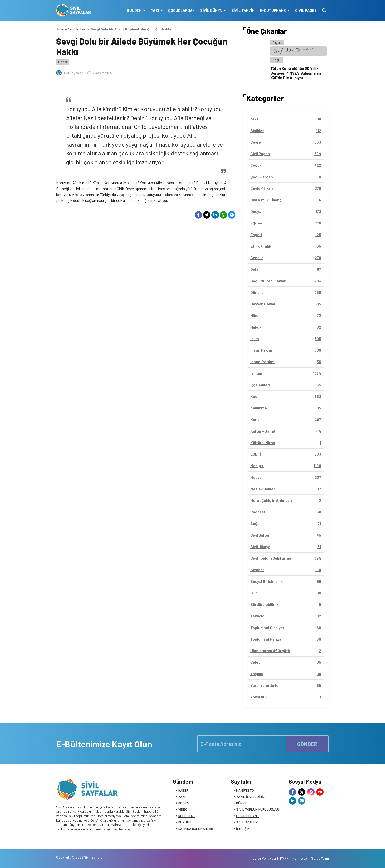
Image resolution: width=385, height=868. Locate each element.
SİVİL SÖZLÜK (247, 822)
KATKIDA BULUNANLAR (196, 829)
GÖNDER (307, 744)
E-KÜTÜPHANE (247, 816)
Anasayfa (64, 29)
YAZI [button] (155, 10)
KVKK (284, 859)
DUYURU (185, 822)
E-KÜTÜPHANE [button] (273, 10)
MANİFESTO (245, 790)
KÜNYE (241, 803)
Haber (81, 29)
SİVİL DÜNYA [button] (211, 10)
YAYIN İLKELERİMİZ (251, 797)
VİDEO (183, 810)
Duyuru (277, 42)
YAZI (182, 797)
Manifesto (300, 859)
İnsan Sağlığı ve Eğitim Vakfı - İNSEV (294, 51)
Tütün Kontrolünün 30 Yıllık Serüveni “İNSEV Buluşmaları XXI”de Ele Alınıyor (296, 73)
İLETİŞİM (243, 829)
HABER (183, 790)
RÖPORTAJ (186, 816)
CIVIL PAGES (306, 10)
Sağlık (277, 60)
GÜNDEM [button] (135, 10)
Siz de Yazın (320, 859)
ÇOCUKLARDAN (181, 10)
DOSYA (184, 803)
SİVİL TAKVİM (243, 10)
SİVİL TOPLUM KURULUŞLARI (258, 810)
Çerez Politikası (264, 859)
